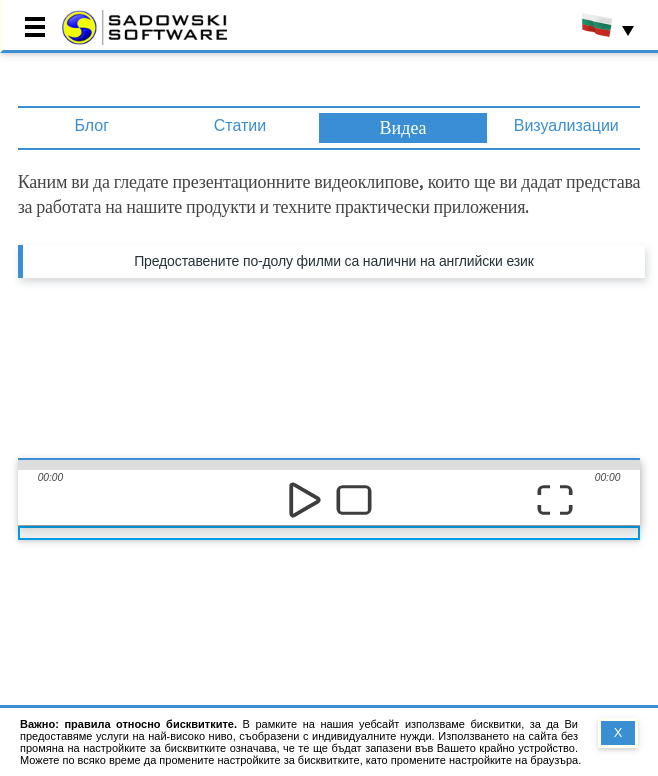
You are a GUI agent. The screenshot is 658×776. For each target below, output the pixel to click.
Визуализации (566, 125)
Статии (240, 125)
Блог (91, 125)
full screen (554, 499)
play (304, 499)
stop (353, 499)
